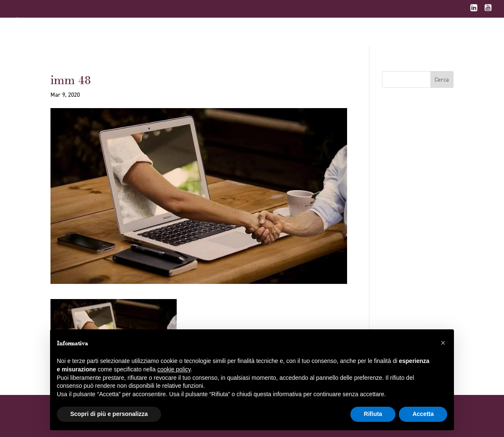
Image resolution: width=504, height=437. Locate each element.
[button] (443, 343)
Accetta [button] (423, 414)
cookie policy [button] (174, 369)
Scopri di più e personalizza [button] (109, 414)
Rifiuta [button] (373, 414)
